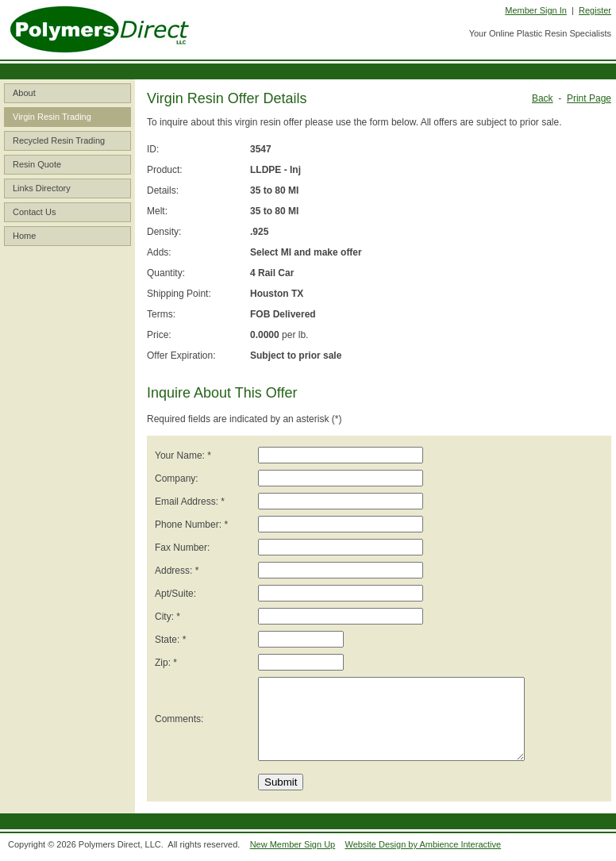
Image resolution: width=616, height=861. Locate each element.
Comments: (179, 719)
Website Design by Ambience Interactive (423, 844)
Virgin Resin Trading (52, 117)
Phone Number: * (191, 525)
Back (543, 98)
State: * (170, 640)
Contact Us (34, 212)
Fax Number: (182, 548)
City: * (167, 617)
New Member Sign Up (293, 844)
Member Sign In (536, 10)
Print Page (589, 98)
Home (24, 236)
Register (595, 10)
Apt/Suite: (175, 594)
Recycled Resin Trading (59, 140)
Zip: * (166, 663)
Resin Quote (37, 164)
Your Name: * (183, 455)
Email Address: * (190, 502)
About (24, 93)
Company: (177, 479)
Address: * (177, 571)
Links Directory (42, 188)
